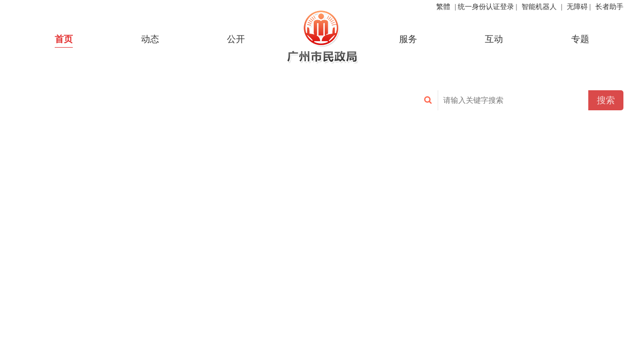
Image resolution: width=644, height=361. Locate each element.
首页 (64, 39)
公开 (236, 39)
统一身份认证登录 (486, 7)
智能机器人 (539, 7)
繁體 (443, 7)
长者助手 (609, 7)
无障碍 (577, 7)
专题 (580, 39)
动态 (150, 39)
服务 (408, 39)
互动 (494, 39)
